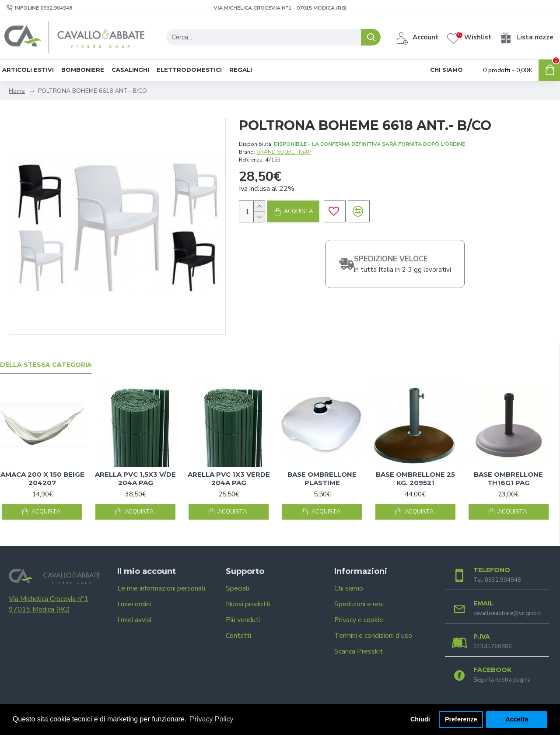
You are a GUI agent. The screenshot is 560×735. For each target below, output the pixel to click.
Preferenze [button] (461, 719)
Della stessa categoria (46, 365)
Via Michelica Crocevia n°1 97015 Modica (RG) (49, 604)
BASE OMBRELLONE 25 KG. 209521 (415, 479)
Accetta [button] (517, 719)
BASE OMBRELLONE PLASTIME (322, 479)
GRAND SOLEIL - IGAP (284, 152)
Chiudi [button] (420, 719)
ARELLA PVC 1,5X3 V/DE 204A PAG (135, 479)
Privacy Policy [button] (212, 719)
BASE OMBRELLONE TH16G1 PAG (508, 479)
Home (17, 91)
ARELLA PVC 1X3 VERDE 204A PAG (229, 479)
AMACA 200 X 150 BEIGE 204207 (42, 479)
